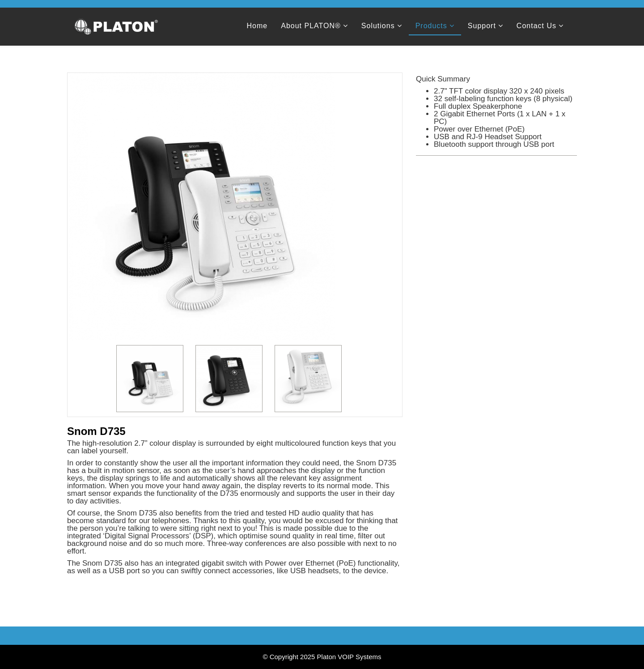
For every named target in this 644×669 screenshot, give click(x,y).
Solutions (378, 26)
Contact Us (536, 26)
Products (431, 26)
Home (257, 26)
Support (482, 26)
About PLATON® (311, 26)
